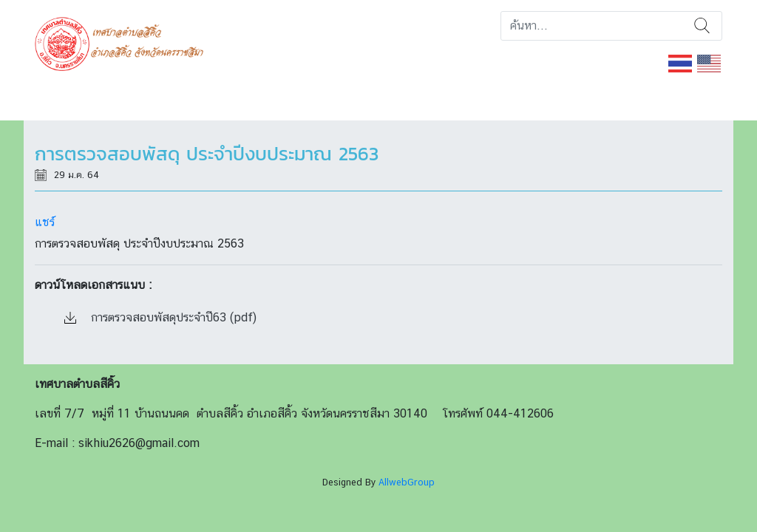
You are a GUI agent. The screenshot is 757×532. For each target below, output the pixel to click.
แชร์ (45, 222)
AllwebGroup (407, 482)
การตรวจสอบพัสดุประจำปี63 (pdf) (160, 317)
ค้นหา (702, 26)
